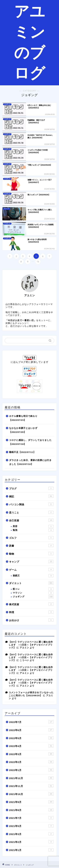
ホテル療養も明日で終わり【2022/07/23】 (23, 418)
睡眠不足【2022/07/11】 (22, 452)
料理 (31, 612)
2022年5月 (31, 738)
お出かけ (31, 620)
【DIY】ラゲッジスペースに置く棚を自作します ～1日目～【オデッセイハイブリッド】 (31, 645)
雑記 (31, 496)
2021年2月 (31, 842)
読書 (31, 545)
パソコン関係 (31, 504)
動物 (31, 554)
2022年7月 (31, 722)
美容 (33, 526)
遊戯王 (33, 576)
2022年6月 (31, 730)
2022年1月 (31, 770)
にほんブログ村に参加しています (30, 361)
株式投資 (31, 604)
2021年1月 (31, 850)
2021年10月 (31, 794)
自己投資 (31, 520)
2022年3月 (31, 754)
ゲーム (31, 570)
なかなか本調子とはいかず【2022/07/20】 (23, 430)
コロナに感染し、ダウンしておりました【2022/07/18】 (30, 442)
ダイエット (31, 583)
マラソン (33, 593)
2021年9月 (31, 802)
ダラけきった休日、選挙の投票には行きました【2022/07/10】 (30, 462)
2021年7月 (31, 818)
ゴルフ (31, 538)
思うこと (31, 512)
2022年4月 (31, 746)
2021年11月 (31, 786)
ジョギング (33, 597)
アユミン (24, 648)
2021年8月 (31, 810)
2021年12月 (31, 778)
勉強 (33, 530)
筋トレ (33, 589)
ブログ (31, 488)
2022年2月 (31, 762)
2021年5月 (31, 826)
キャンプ (31, 561)
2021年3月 (31, 834)
